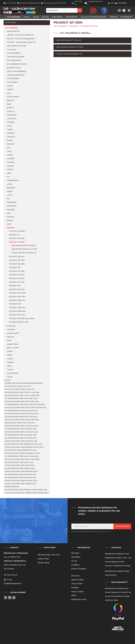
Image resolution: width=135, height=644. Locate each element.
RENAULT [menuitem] (11, 337)
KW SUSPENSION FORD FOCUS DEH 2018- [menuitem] (21, 417)
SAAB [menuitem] (9, 340)
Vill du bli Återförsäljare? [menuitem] (94, 17)
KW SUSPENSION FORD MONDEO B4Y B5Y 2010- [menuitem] (24, 444)
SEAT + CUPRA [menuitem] (13, 348)
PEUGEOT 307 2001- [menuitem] (17, 278)
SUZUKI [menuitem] (10, 359)
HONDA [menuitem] (10, 155)
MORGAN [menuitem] (11, 217)
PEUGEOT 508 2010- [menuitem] (17, 289)
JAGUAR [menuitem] (10, 166)
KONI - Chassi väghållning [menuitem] (16, 71)
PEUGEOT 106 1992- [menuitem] (17, 238)
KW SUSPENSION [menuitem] (14, 60)
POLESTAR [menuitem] (11, 326)
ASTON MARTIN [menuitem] (13, 97)
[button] (124, 10)
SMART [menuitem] (10, 355)
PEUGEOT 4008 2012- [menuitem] (18, 308)
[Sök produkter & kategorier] (62, 10)
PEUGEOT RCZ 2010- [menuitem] (17, 315)
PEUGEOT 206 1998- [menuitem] (17, 264)
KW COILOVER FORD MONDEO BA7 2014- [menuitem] (21, 450)
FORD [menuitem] (9, 151)
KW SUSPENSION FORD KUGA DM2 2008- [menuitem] (21, 435)
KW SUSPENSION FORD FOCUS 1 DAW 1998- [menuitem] (22, 392)
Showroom (75, 576)
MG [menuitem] (8, 199)
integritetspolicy (106, 532)
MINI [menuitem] (9, 213)
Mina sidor (75, 553)
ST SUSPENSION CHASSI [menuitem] (17, 64)
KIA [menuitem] (8, 177)
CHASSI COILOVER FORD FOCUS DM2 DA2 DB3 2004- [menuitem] (26, 408)
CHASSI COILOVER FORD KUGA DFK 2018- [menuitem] (21, 441)
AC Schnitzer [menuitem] (12, 50)
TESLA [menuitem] (10, 366)
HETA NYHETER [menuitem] (13, 31)
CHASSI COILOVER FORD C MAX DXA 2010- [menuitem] (22, 426)
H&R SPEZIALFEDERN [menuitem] (16, 57)
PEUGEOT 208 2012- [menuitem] (17, 275)
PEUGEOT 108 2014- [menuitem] (17, 257)
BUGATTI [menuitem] (10, 108)
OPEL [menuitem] (9, 224)
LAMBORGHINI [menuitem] (13, 180)
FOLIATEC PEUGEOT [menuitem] (17, 231)
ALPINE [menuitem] (10, 86)
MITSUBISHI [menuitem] (12, 206)
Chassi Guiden (77, 584)
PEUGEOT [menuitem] (11, 228)
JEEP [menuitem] (9, 173)
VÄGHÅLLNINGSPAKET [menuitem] (16, 75)
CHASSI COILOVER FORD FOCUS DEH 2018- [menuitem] (22, 420)
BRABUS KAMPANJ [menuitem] (12, 487)
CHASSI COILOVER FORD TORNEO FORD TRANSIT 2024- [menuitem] (27, 493)
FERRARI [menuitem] (11, 144)
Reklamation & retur (79, 599)
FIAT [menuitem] (9, 148)
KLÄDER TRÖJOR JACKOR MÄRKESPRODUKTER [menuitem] (24, 383)
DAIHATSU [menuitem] (11, 137)
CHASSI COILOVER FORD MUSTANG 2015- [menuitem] (21, 481)
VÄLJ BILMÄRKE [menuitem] (14, 17)
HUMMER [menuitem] (11, 159)
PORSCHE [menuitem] (11, 330)
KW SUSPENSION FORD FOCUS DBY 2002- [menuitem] (21, 398)
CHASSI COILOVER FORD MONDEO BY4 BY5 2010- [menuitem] (24, 447)
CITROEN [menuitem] (11, 122)
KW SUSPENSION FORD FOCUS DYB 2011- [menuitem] (21, 411)
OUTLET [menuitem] (27, 17)
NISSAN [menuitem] (10, 221)
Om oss (74, 561)
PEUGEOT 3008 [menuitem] (15, 304)
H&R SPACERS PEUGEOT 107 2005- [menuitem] (25, 249)
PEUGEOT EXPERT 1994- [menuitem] (19, 322)
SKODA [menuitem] (10, 351)
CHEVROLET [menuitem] (12, 115)
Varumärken (76, 557)
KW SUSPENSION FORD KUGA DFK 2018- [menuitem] (21, 438)
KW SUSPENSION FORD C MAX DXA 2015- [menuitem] (21, 429)
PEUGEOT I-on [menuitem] (15, 235)
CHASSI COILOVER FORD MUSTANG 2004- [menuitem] (21, 471)
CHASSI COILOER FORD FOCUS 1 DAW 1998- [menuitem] (22, 395)
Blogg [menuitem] (36, 17)
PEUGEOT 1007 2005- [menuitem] (18, 293)
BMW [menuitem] (9, 104)
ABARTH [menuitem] (10, 89)
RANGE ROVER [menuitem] (13, 333)
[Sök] (80, 10)
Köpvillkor (75, 588)
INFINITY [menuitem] (10, 170)
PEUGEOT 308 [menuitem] (15, 286)
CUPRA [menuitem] (10, 130)
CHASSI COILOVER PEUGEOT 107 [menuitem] (24, 253)
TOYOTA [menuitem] (10, 370)
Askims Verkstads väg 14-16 (15, 565)
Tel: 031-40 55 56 (10, 575)
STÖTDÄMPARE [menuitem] (13, 79)
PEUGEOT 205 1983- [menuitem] (17, 260)
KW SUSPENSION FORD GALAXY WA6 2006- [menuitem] (22, 456)
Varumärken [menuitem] (72, 17)
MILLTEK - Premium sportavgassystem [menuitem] (21, 39)
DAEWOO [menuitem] (11, 133)
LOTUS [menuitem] (10, 195)
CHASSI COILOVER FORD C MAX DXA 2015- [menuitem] (22, 432)
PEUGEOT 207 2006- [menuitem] (17, 271)
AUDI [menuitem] (9, 93)
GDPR (74, 595)
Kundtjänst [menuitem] (57, 17)
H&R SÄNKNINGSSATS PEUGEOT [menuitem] (24, 245)
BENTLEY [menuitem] (11, 100)
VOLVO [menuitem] (10, 377)
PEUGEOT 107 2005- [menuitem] (17, 242)
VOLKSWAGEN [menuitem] (13, 373)
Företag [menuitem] (114, 17)
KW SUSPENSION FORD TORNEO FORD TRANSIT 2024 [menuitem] (26, 490)
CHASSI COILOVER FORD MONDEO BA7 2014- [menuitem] (23, 453)
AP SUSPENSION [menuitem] (14, 53)
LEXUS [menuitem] (10, 184)
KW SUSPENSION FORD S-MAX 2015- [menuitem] (19, 462)
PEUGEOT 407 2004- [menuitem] (17, 282)
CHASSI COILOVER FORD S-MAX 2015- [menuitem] (20, 465)
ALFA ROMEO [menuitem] (12, 82)
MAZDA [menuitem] (10, 191)
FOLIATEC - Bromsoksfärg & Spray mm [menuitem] (21, 42)
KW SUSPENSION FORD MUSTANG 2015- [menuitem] (21, 478)
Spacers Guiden (77, 580)
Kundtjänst (75, 565)
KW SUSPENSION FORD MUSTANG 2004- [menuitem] (21, 474)
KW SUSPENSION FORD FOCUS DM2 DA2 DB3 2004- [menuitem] (25, 404)
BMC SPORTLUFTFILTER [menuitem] (17, 46)
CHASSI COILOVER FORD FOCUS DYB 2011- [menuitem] (22, 414)
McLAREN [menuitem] (11, 210)
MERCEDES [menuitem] (12, 202)
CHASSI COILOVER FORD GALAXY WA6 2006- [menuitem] (22, 459)
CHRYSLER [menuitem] (11, 119)
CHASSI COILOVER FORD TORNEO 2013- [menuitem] (21, 484)
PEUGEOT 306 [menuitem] (15, 267)
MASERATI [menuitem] (11, 188)
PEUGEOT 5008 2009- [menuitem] (18, 311)
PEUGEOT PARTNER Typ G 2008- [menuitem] (22, 318)
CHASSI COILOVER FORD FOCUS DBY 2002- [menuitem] (22, 401)
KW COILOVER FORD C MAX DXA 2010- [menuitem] (20, 423)
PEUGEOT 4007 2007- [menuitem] (18, 297)
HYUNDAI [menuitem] (11, 162)
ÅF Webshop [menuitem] (126, 17)
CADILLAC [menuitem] (11, 111)
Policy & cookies (78, 592)
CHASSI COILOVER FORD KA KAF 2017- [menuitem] (20, 389)
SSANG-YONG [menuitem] (12, 344)
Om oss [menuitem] (45, 17)
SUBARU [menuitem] (10, 362)
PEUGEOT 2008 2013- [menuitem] (18, 300)
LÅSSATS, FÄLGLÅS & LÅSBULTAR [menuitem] (20, 35)
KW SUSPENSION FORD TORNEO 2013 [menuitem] (20, 468)
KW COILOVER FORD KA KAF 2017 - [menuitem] (19, 386)
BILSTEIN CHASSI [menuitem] (14, 68)
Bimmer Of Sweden (79, 569)
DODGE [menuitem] (10, 140)
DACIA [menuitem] (10, 126)
